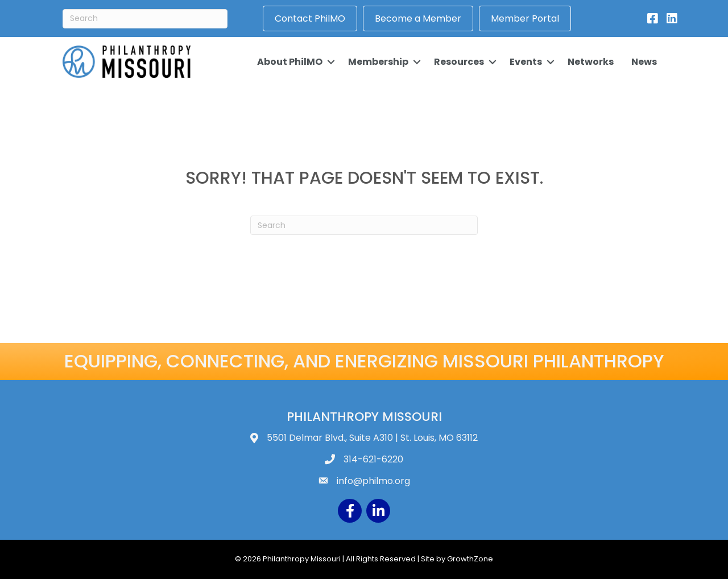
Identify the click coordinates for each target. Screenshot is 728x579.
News (644, 62)
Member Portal (525, 18)
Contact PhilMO (310, 18)
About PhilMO (290, 62)
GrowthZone (470, 559)
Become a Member (418, 18)
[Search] (145, 19)
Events (526, 62)
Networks (591, 62)
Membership (378, 62)
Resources (459, 62)
